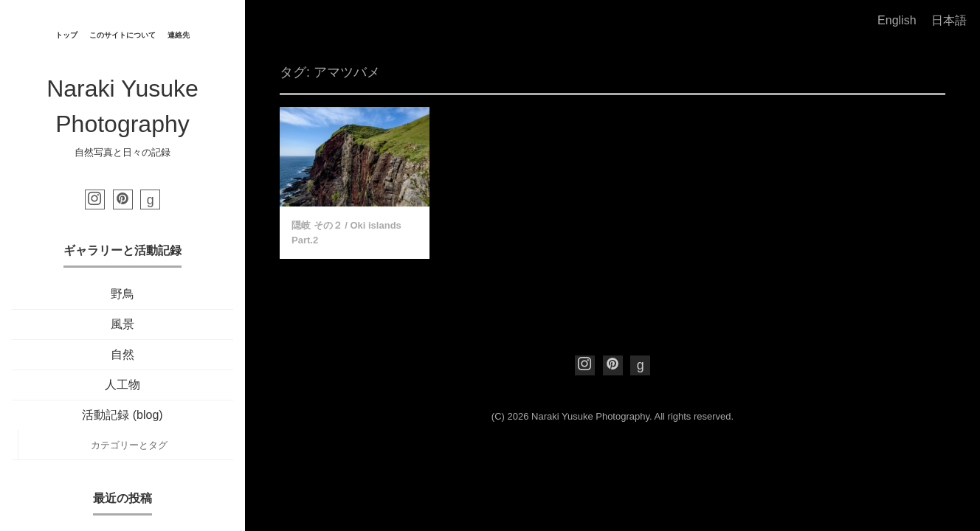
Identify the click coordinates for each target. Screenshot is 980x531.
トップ (66, 35)
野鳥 (122, 294)
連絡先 (179, 35)
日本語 (949, 20)
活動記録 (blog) (122, 415)
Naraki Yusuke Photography (590, 416)
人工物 (122, 385)
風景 (122, 324)
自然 (122, 354)
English (897, 20)
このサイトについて (122, 35)
